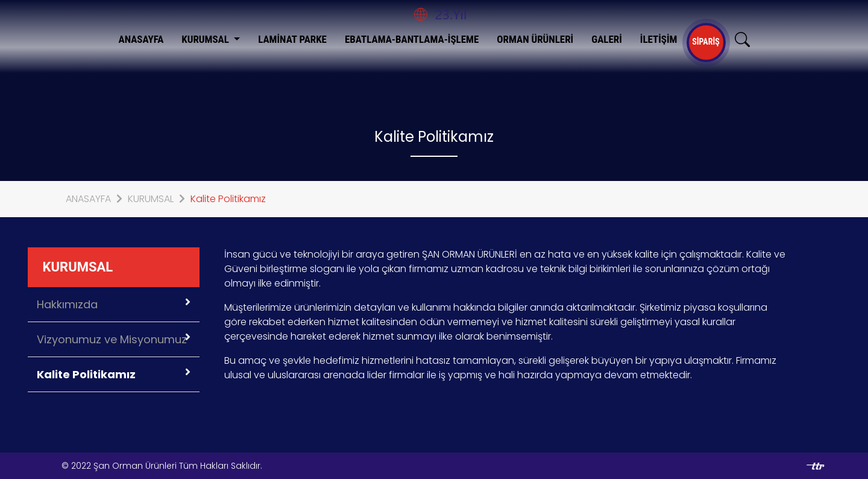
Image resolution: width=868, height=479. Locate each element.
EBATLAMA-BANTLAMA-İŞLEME (412, 39)
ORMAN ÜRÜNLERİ (535, 39)
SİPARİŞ (706, 42)
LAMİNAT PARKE (292, 39)
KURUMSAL (206, 39)
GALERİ (607, 39)
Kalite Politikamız (228, 199)
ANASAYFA (141, 39)
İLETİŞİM (659, 39)
